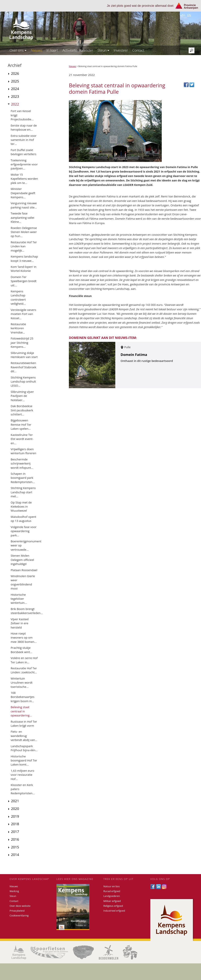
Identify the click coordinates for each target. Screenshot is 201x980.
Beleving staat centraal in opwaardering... (21, 711)
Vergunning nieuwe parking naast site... (24, 205)
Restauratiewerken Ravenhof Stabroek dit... (23, 367)
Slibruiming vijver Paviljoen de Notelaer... (22, 396)
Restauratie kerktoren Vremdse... (18, 328)
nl (184, 15)
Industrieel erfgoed (114, 911)
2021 (15, 801)
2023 (15, 96)
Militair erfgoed (112, 901)
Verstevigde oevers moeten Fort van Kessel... (23, 314)
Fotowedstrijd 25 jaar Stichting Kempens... (22, 342)
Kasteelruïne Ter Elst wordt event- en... (22, 439)
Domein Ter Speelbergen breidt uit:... (24, 281)
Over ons (18, 50)
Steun (103, 50)
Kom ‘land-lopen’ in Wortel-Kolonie (24, 269)
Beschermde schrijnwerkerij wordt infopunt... (22, 463)
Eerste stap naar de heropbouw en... (24, 127)
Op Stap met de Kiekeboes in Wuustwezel (21, 507)
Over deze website (20, 906)
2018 (15, 824)
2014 (15, 855)
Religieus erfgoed (113, 906)
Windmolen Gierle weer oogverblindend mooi (23, 582)
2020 (15, 809)
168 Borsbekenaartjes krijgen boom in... (23, 697)
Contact (138, 50)
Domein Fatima (134, 355)
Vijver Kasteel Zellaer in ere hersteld (20, 623)
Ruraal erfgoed (112, 891)
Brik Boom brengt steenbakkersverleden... (27, 611)
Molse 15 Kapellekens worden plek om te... (24, 179)
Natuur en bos (112, 886)
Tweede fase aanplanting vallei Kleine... (22, 217)
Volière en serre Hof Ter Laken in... (24, 660)
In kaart (52, 50)
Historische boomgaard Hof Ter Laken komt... (24, 760)
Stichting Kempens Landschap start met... (23, 492)
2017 (15, 832)
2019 (15, 816)
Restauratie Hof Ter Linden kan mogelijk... (24, 246)
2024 (15, 89)
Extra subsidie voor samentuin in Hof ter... (24, 140)
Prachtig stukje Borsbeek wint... (21, 650)
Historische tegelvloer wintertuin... (19, 599)
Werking (14, 891)
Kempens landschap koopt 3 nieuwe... (24, 258)
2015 (15, 847)
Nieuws (36, 50)
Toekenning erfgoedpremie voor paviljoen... (24, 164)
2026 (15, 73)
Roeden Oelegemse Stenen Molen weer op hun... (24, 232)
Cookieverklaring (19, 916)
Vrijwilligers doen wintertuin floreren (23, 451)
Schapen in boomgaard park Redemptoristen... (23, 478)
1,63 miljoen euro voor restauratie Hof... (22, 775)
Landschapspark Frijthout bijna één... (24, 748)
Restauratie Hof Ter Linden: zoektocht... (24, 670)
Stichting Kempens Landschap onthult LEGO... (23, 382)
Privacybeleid (17, 911)
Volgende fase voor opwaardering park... (24, 531)
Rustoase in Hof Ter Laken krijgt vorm (24, 724)
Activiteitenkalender (78, 50)
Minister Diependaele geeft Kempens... (23, 193)
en (189, 15)
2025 (15, 81)
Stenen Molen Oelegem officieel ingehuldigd (22, 560)
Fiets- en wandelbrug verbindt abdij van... (24, 736)
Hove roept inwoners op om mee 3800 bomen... (24, 638)
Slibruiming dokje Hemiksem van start (24, 355)
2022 (15, 104)
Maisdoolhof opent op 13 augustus (23, 519)
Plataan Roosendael (24, 570)
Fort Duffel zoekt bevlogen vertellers (24, 152)
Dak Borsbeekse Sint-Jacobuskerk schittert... (22, 410)
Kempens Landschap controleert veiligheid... (18, 297)
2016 (15, 839)
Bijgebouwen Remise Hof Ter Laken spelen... (21, 424)
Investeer (121, 50)
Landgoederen (112, 896)
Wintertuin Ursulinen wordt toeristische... (22, 683)
